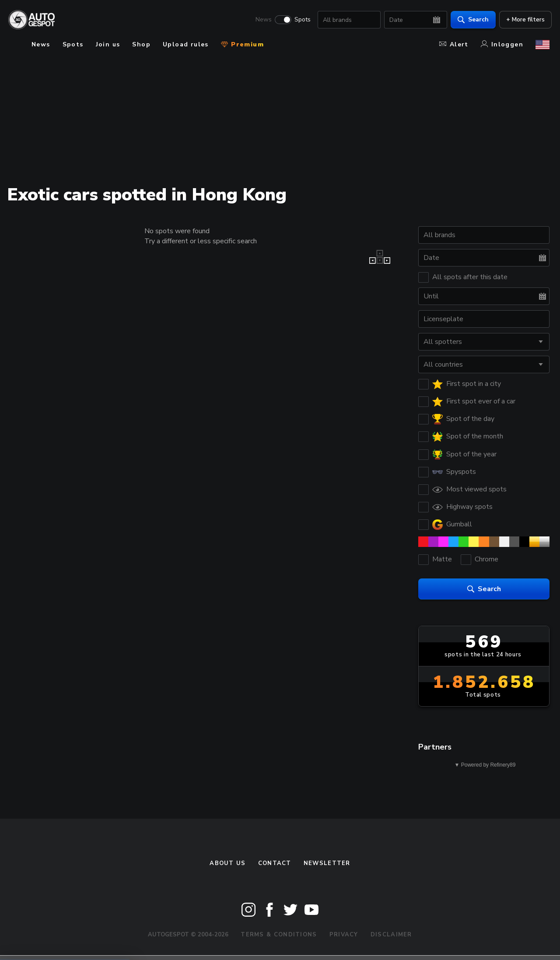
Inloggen (502, 44)
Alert (454, 44)
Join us (108, 44)
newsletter (327, 863)
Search (471, 20)
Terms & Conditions (279, 935)
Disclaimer (391, 935)
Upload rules (186, 44)
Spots (300, 20)
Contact (275, 863)
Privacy (344, 935)
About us (227, 863)
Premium (242, 44)
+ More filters (523, 20)
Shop (141, 44)
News (261, 20)
